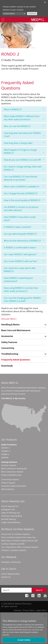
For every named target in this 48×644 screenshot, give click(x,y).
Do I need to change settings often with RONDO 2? (24, 168)
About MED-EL (10, 383)
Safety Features (9, 342)
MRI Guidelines (8, 489)
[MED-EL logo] (38, 20)
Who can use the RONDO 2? (24, 126)
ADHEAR (5, 458)
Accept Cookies (24, 640)
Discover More (9, 319)
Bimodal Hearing (8, 519)
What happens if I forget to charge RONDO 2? (24, 151)
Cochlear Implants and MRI (13, 544)
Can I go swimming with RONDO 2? (24, 234)
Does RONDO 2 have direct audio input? (24, 219)
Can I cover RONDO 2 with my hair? (24, 261)
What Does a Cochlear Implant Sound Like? (20, 541)
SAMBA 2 (5, 454)
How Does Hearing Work (12, 516)
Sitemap (17, 610)
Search (39, 590)
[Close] (45, 616)
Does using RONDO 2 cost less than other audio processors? (24, 290)
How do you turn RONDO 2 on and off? (24, 160)
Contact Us (6, 577)
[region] (24, 628)
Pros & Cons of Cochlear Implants (16, 534)
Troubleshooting (10, 354)
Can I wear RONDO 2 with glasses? (24, 254)
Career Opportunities (10, 574)
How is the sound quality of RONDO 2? (24, 200)
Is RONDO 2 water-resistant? (24, 227)
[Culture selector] (14, 14)
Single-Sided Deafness (11, 522)
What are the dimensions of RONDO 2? (24, 241)
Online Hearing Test (10, 506)
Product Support (8, 483)
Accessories (7, 336)
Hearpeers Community (11, 562)
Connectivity (8, 348)
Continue (32, 14)
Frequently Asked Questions (16, 360)
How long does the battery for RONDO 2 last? (24, 135)
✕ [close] (45, 2)
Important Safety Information (14, 486)
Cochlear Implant (9, 465)
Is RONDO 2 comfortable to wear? (24, 247)
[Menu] (3, 20)
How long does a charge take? (24, 143)
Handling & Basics (10, 325)
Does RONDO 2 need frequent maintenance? (24, 280)
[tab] (24, 109)
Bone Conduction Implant (12, 472)
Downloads (7, 366)
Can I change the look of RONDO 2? (24, 193)
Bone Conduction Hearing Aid (14, 468)
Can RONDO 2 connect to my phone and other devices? (24, 209)
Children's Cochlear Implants (14, 550)
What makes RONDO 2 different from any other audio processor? (24, 118)
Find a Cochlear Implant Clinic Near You (18, 537)
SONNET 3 (6, 451)
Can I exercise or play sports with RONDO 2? (24, 270)
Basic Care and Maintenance (16, 330)
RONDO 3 (5, 448)
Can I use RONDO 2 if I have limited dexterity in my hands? (24, 178)
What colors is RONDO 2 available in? (24, 186)
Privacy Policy (28, 610)
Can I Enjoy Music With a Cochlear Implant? (20, 547)
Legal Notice (41, 610)
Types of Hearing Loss (11, 513)
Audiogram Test (8, 509)
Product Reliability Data (11, 475)
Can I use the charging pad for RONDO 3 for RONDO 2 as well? (24, 299)
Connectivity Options (10, 479)
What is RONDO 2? (24, 109)
